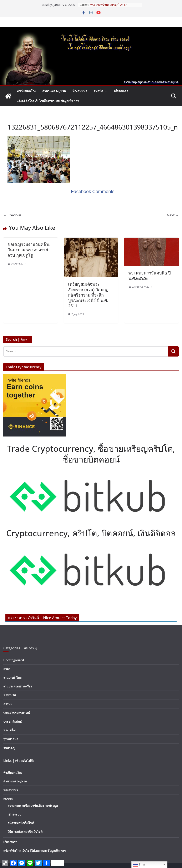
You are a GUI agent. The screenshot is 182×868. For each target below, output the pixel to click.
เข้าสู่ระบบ (14, 814)
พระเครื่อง (10, 730)
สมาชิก (98, 91)
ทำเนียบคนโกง (26, 91)
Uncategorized (14, 660)
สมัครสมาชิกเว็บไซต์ (21, 823)
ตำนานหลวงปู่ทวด (54, 91)
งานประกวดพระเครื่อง (18, 686)
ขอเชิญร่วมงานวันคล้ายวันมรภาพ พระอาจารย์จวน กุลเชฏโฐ (29, 250)
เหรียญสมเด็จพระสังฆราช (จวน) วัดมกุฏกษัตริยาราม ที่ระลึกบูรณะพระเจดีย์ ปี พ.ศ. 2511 (88, 295)
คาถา (7, 669)
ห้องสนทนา (80, 91)
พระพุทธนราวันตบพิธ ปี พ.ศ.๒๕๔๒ (150, 276)
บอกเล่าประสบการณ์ (17, 713)
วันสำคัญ (9, 748)
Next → (173, 215)
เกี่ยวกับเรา (121, 91)
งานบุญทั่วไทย (12, 678)
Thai (139, 865)
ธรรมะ (8, 704)
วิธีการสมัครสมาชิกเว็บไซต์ (25, 831)
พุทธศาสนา (11, 739)
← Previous (12, 215)
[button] (105, 91)
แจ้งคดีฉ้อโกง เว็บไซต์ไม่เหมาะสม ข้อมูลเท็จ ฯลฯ (48, 101)
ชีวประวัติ (10, 695)
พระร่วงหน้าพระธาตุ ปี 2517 (109, 5)
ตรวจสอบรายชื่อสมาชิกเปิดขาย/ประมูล (33, 806)
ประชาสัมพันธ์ (13, 721)
